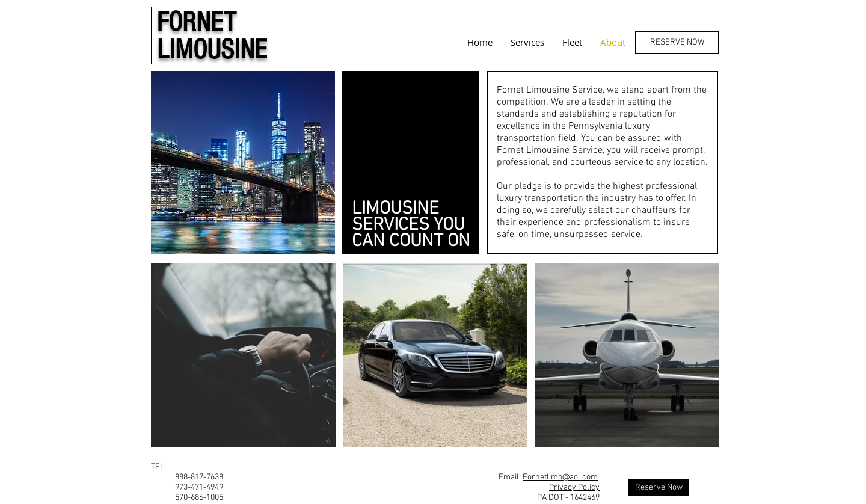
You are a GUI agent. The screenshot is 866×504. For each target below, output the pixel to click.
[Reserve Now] (659, 488)
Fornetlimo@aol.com (560, 477)
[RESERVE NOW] (677, 42)
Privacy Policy (574, 487)
